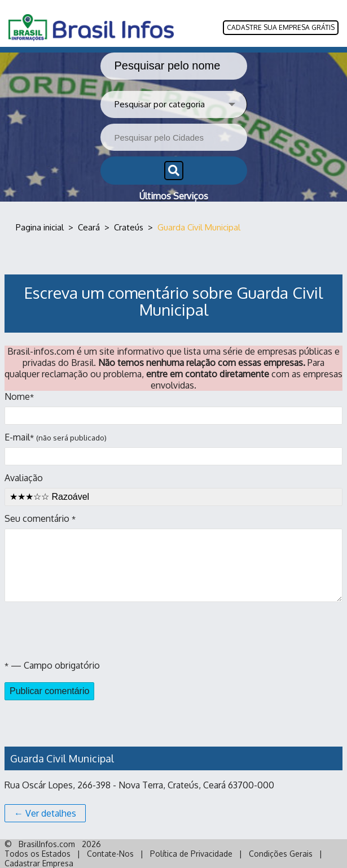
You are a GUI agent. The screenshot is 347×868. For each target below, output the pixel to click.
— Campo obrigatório (52, 665)
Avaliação (173, 489)
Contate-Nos (110, 854)
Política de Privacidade (191, 854)
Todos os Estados (38, 854)
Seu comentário (173, 557)
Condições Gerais (281, 854)
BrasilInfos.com (47, 844)
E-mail (173, 448)
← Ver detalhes (45, 813)
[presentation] (90, 631)
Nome (173, 408)
